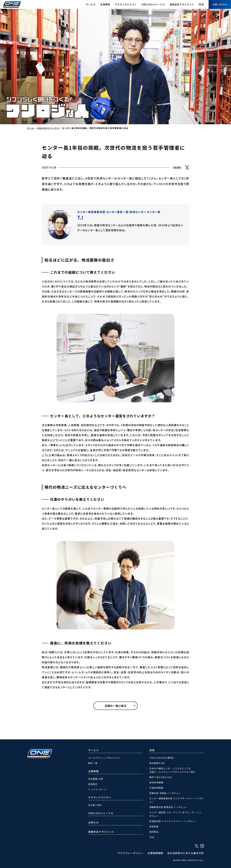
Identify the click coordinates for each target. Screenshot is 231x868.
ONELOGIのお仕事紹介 (162, 758)
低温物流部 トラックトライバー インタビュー (173, 821)
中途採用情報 (156, 788)
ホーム (31, 128)
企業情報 (105, 4)
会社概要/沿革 (96, 779)
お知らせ (93, 822)
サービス (91, 4)
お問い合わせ (220, 4)
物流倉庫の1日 (157, 763)
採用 (201, 4)
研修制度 (154, 826)
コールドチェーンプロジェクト (104, 758)
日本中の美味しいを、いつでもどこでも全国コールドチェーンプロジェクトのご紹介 (172, 770)
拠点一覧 (93, 763)
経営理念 (93, 784)
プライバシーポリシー (130, 853)
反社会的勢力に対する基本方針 (186, 853)
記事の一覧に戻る (115, 706)
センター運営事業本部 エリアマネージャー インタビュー (177, 800)
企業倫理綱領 (155, 853)
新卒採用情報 (156, 782)
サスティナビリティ (126, 4)
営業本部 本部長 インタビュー (165, 793)
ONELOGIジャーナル (153, 4)
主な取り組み (95, 805)
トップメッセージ (98, 789)
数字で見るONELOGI (161, 777)
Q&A (152, 837)
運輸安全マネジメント (182, 4)
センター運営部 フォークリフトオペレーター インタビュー (176, 814)
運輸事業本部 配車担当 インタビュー (169, 807)
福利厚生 (154, 832)
